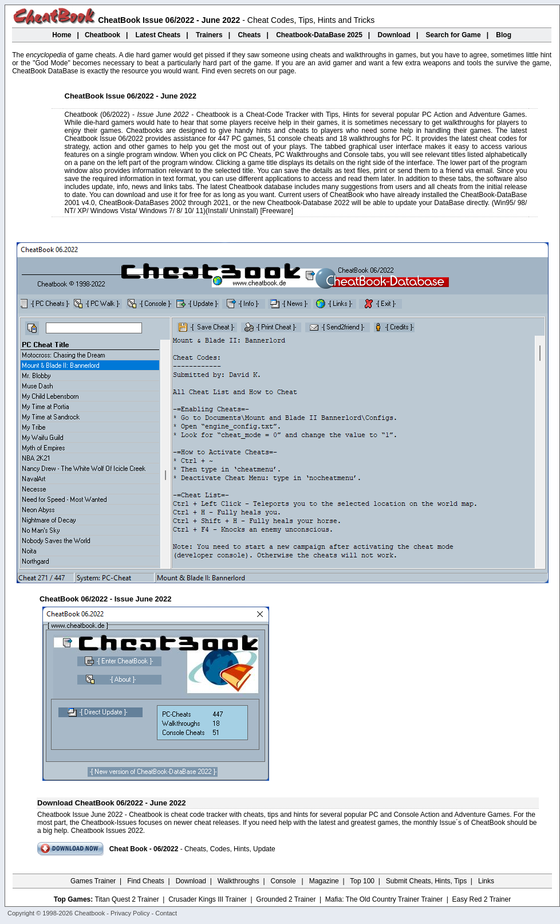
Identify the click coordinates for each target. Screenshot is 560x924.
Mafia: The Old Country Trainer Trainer (384, 899)
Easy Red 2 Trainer (481, 899)
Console (284, 881)
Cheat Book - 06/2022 (144, 849)
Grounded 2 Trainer (286, 899)
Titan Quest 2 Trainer (127, 899)
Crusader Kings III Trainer (208, 899)
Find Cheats (146, 881)
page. (287, 71)
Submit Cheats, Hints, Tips (426, 881)
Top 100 (362, 881)
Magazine (324, 881)
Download (191, 881)
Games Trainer (93, 881)
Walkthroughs (238, 881)
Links (486, 881)
